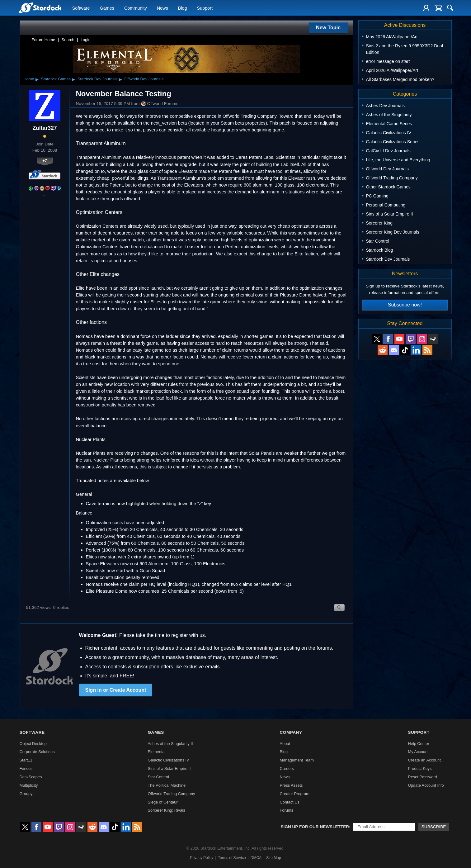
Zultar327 (45, 128)
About (285, 744)
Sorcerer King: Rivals (167, 810)
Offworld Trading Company (172, 794)
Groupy (26, 794)
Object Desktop (33, 744)
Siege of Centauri (163, 802)
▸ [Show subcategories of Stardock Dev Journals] (120, 79)
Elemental (157, 752)
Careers (287, 768)
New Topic (328, 28)
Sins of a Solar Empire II (169, 768)
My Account (418, 752)
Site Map (273, 858)
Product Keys (420, 768)
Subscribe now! (405, 305)
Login (86, 40)
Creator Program (294, 794)
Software (81, 8)
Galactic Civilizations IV (169, 760)
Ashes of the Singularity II (170, 744)
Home (29, 79)
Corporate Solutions (37, 752)
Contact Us (289, 802)
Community (136, 8)
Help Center (418, 744)
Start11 (26, 760)
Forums (286, 810)
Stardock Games (56, 79)
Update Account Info (426, 785)
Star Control (158, 777)
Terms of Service (232, 858)
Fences (26, 768)
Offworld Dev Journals (144, 79)
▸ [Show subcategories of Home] (37, 79)
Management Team (297, 760)
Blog (183, 8)
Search (68, 40)
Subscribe (434, 827)
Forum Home (44, 40)
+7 (45, 161)
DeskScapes (31, 777)
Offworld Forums (160, 104)
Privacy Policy (202, 858)
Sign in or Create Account (116, 690)
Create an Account (424, 760)
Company (291, 732)
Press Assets (291, 785)
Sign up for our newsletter (315, 827)
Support (205, 8)
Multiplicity (29, 785)
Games (107, 8)
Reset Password (422, 777)
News (162, 8)
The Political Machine (167, 785)
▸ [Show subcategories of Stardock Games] (73, 79)
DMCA (256, 858)
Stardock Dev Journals (98, 79)
